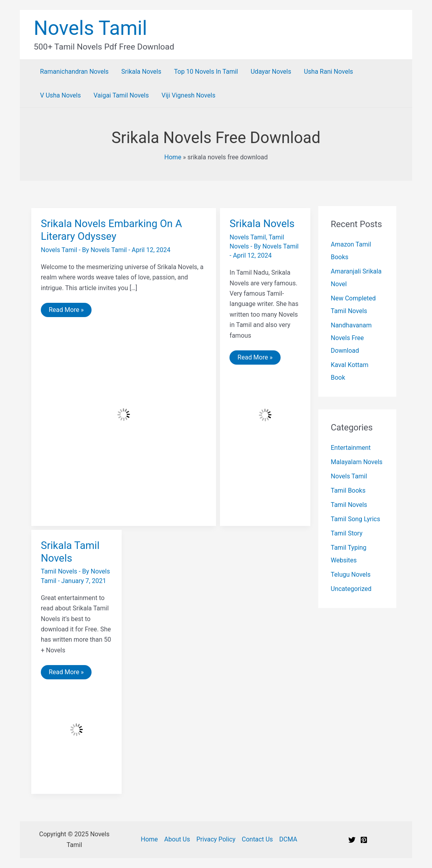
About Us (177, 839)
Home (173, 157)
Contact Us (257, 839)
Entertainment (351, 448)
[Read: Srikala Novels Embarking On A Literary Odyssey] (124, 414)
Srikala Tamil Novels (70, 552)
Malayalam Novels (357, 462)
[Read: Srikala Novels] (265, 414)
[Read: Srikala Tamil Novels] (76, 729)
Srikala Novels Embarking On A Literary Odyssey (111, 230)
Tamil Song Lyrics (356, 519)
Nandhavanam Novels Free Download (351, 338)
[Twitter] (352, 840)
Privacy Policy (216, 839)
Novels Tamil (90, 28)
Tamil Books (348, 490)
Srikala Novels (262, 224)
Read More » (66, 311)
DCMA (288, 839)
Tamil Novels (59, 571)
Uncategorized (351, 589)
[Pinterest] (364, 840)
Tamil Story (347, 533)
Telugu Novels (351, 575)
